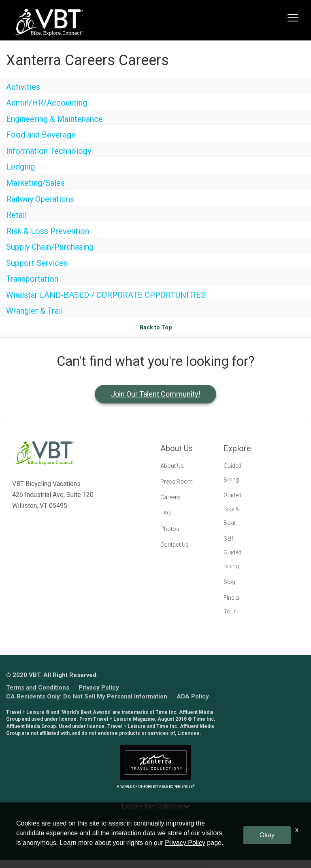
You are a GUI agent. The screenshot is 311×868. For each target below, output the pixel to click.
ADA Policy (193, 696)
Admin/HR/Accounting (47, 103)
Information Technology (49, 151)
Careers (170, 497)
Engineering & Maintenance (54, 119)
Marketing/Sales (35, 183)
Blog (229, 582)
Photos (170, 529)
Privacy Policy (99, 688)
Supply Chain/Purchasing (50, 247)
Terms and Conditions (38, 688)
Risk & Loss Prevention (48, 231)
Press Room (177, 482)
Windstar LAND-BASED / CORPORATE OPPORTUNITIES (106, 295)
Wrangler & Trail (34, 311)
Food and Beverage (41, 135)
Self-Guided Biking (232, 552)
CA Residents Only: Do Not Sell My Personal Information (87, 696)
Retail (16, 215)
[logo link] (49, 22)
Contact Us (175, 545)
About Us (172, 466)
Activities (23, 87)
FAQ (166, 513)
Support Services (37, 263)
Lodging (20, 167)
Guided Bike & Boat (232, 509)
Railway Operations (40, 199)
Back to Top (156, 327)
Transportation (32, 279)
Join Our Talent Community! (156, 394)
